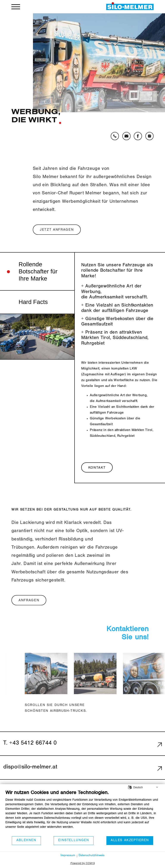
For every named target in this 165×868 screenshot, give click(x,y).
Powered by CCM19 (83, 864)
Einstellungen (74, 840)
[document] (82, 813)
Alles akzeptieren (130, 840)
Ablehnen (26, 840)
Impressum (68, 856)
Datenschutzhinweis (92, 856)
